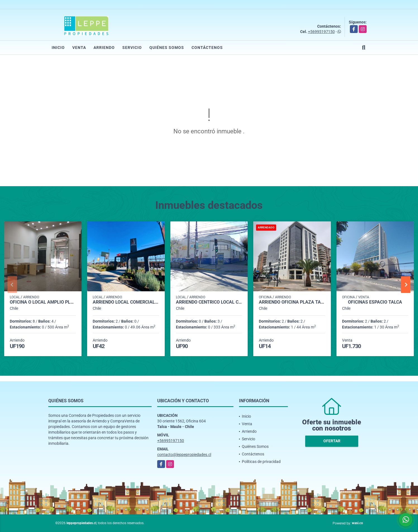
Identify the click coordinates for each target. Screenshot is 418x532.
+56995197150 (321, 32)
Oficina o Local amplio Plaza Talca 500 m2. (43, 302)
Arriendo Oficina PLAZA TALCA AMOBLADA (292, 302)
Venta (79, 48)
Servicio (132, 48)
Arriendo (104, 48)
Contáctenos (207, 48)
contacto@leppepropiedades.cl (184, 455)
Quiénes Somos (167, 48)
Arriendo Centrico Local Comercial (209, 302)
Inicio (58, 48)
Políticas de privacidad (261, 462)
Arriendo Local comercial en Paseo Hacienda (126, 302)
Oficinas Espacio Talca (375, 302)
